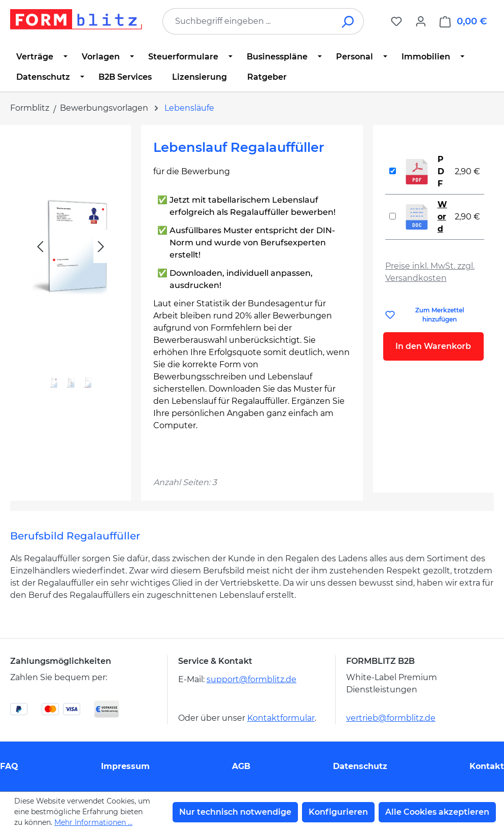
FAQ (9, 766)
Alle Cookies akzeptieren (437, 812)
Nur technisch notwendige (235, 812)
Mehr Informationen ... (93, 822)
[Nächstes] (101, 247)
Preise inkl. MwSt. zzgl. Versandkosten (430, 272)
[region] (71, 269)
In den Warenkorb (433, 346)
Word (442, 217)
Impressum (125, 766)
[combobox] (248, 21)
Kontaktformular (281, 718)
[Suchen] (348, 21)
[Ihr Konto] (421, 21)
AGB (241, 766)
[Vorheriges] (40, 247)
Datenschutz (360, 766)
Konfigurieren (338, 812)
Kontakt (487, 766)
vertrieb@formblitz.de (391, 718)
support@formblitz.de (251, 679)
